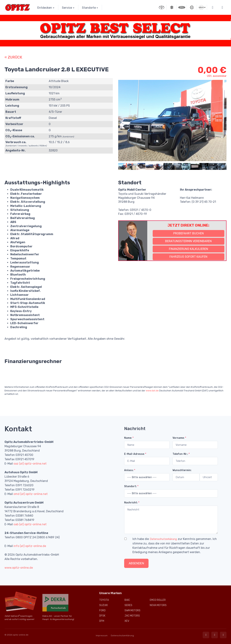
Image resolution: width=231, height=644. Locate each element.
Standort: (131, 486)
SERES (128, 605)
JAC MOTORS (132, 616)
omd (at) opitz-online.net (31, 494)
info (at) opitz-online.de (30, 546)
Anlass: (130, 470)
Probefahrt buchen (188, 233)
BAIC (127, 600)
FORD (102, 610)
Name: (129, 438)
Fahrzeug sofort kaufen (188, 257)
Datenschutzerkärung (163, 539)
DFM (102, 621)
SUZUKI (103, 605)
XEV (127, 621)
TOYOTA (104, 600)
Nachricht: (132, 503)
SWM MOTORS (132, 610)
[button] (213, 7)
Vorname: (179, 438)
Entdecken (45, 8)
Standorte (89, 8)
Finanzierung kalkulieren (188, 249)
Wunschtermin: (182, 470)
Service (67, 8)
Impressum (102, 636)
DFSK (102, 616)
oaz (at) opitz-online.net (30, 464)
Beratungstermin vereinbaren (188, 241)
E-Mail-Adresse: (135, 454)
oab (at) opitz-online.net (30, 524)
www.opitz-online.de (19, 568)
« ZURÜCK (13, 57)
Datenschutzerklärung (122, 636)
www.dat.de (152, 391)
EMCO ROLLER (158, 600)
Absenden (136, 563)
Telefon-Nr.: (181, 454)
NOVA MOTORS (158, 605)
